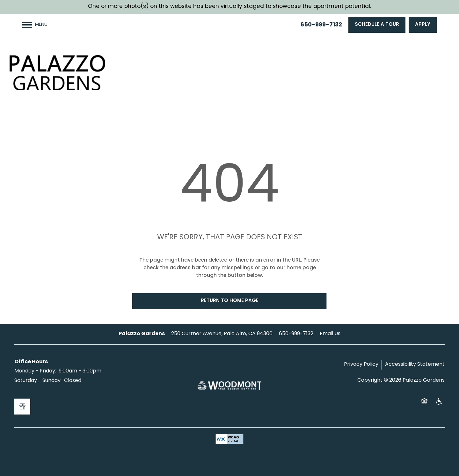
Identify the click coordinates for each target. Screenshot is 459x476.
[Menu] (35, 25)
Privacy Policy (361, 364)
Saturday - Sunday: (38, 381)
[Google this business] (22, 407)
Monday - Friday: (35, 371)
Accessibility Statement (415, 364)
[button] (377, 25)
